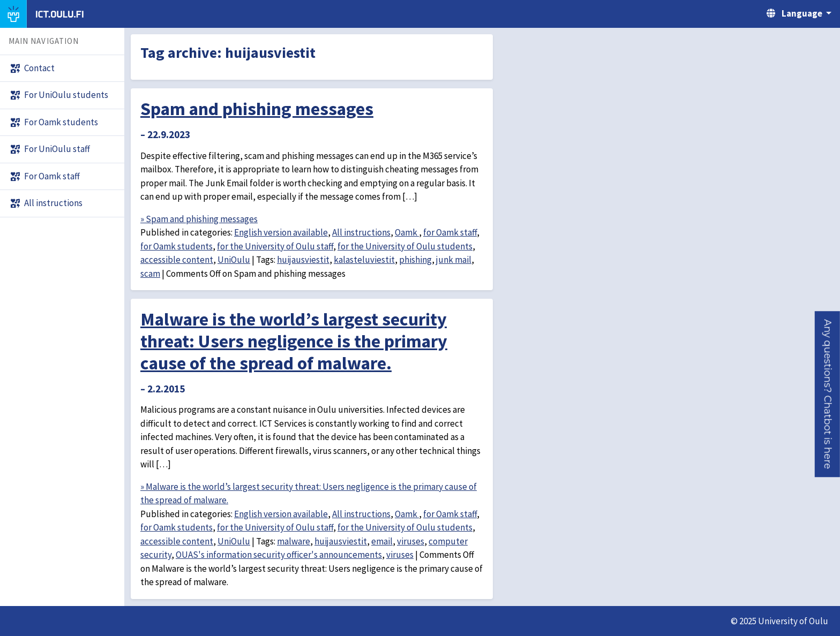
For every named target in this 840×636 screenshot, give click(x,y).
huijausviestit (303, 260)
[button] (827, 394)
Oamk (407, 232)
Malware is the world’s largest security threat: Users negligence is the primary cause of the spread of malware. (294, 341)
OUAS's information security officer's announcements (279, 555)
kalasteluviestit (364, 260)
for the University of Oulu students (405, 246)
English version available (281, 232)
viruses (411, 541)
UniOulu (234, 260)
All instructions (361, 232)
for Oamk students (177, 246)
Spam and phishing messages (257, 109)
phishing (415, 260)
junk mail (454, 260)
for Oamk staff (450, 232)
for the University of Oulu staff (275, 246)
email (382, 541)
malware (294, 541)
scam (150, 274)
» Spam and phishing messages (199, 219)
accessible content (177, 260)
